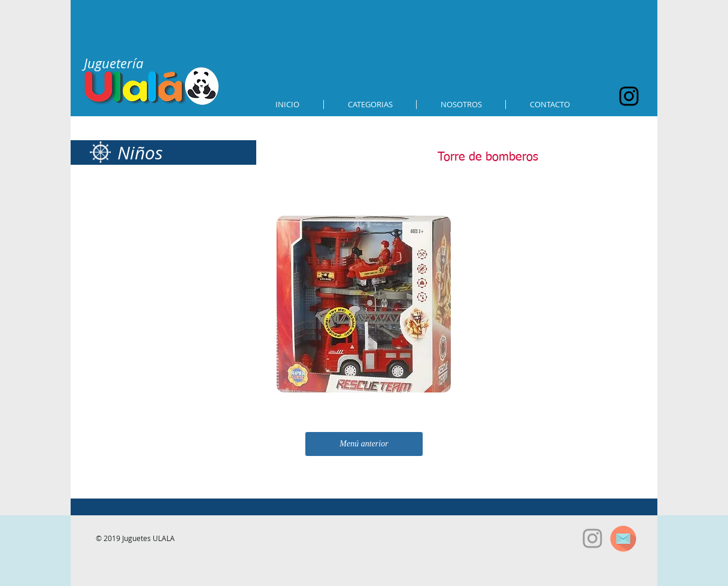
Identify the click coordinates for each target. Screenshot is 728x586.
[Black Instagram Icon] (629, 96)
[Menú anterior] (364, 444)
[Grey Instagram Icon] (592, 538)
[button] (370, 105)
